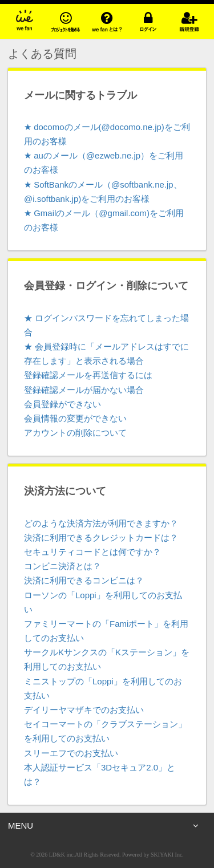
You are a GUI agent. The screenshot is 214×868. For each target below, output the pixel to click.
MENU (103, 826)
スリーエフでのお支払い (71, 753)
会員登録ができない (62, 404)
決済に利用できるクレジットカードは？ (101, 538)
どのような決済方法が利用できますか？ (101, 523)
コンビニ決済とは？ (62, 566)
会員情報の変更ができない (75, 418)
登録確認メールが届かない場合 (84, 390)
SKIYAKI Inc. (167, 855)
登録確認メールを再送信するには (88, 375)
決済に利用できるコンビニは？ (84, 580)
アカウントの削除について (75, 433)
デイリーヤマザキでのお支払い (84, 710)
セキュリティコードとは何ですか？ (92, 552)
